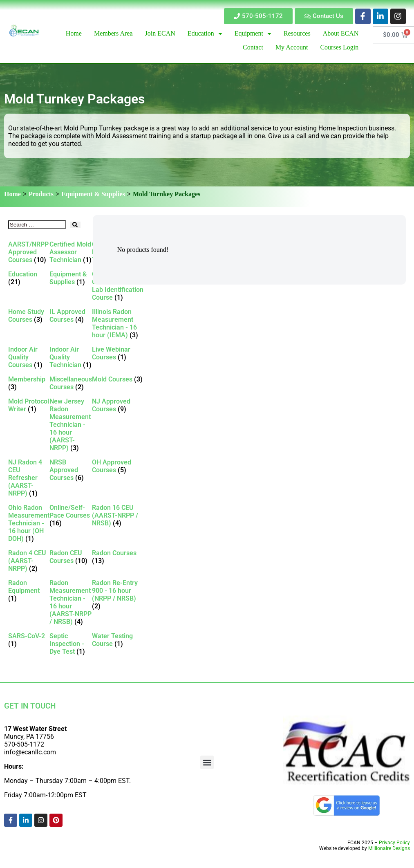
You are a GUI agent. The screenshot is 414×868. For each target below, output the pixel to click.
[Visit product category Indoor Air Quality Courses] (29, 357)
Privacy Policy (394, 843)
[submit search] (75, 225)
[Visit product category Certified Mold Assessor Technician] (71, 252)
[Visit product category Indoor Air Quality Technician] (71, 357)
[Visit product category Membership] (29, 383)
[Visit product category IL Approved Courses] (71, 316)
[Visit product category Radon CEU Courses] (71, 557)
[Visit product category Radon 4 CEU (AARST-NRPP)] (29, 561)
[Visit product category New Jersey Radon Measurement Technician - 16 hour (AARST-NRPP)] (71, 425)
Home (12, 194)
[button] (207, 762)
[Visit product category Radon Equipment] (29, 591)
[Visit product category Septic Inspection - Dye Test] (71, 644)
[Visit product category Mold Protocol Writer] (29, 405)
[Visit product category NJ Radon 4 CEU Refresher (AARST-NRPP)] (29, 478)
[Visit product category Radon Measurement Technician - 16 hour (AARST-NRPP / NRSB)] (71, 602)
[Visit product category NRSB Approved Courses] (71, 470)
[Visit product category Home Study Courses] (29, 316)
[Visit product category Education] (29, 278)
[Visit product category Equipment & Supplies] (71, 278)
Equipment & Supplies (93, 194)
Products (41, 194)
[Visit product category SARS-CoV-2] (29, 640)
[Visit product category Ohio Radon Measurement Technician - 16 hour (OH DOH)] (29, 523)
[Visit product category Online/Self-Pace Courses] (71, 515)
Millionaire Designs (389, 848)
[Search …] (37, 225)
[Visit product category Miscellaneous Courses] (71, 383)
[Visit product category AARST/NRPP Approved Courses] (29, 252)
